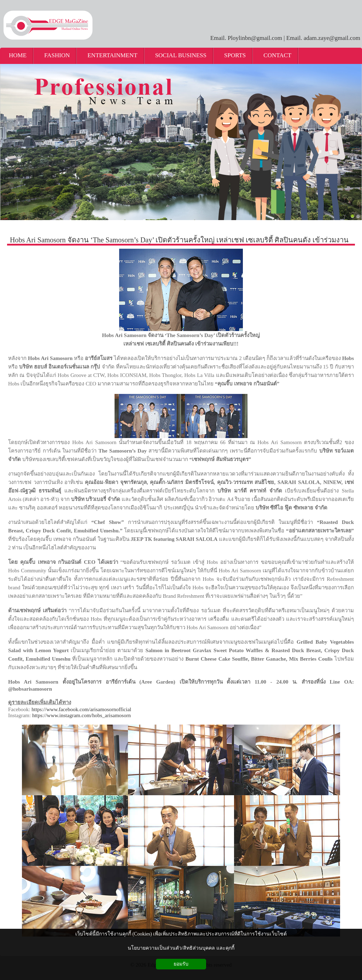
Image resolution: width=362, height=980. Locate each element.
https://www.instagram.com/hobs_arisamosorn (81, 715)
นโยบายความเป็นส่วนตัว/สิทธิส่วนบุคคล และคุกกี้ (181, 948)
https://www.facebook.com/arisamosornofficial (81, 709)
